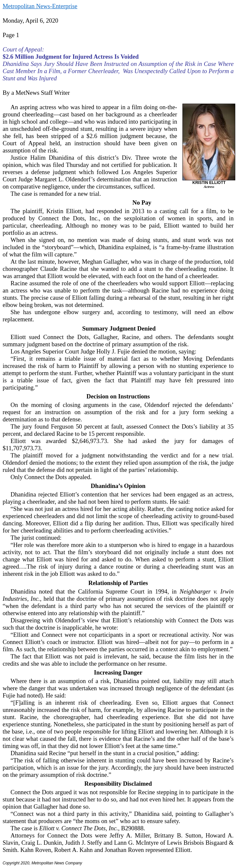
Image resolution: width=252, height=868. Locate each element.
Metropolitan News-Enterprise (40, 6)
